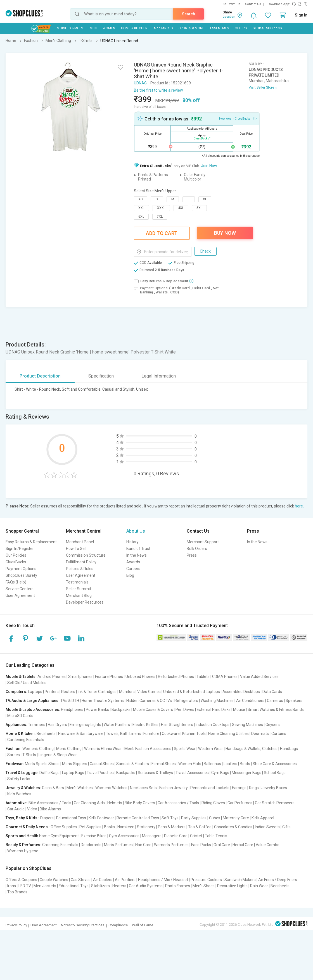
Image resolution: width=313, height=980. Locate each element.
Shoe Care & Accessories (275, 764)
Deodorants (91, 845)
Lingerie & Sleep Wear (58, 755)
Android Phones (52, 677)
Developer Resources (85, 602)
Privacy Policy (16, 925)
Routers (68, 692)
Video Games (149, 692)
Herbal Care (243, 845)
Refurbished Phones (176, 677)
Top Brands (17, 892)
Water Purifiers (117, 725)
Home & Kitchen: (21, 734)
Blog (130, 575)
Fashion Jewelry (174, 788)
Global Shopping (267, 28)
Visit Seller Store (261, 87)
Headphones (72, 710)
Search (188, 14)
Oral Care (222, 845)
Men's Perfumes (118, 845)
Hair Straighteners (177, 725)
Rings (254, 788)
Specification (101, 376)
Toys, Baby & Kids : (22, 818)
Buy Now (225, 233)
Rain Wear (259, 886)
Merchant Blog (79, 595)
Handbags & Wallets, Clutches (252, 749)
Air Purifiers (125, 880)
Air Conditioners (250, 701)
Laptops (35, 692)
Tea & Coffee (200, 827)
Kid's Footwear (101, 818)
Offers (241, 28)
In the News (137, 555)
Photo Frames (178, 886)
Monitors (127, 692)
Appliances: (16, 725)
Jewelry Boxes (274, 788)
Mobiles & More (70, 28)
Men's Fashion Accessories (148, 749)
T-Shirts (29, 755)
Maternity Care (236, 818)
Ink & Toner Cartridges (97, 692)
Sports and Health (22, 836)
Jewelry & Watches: (23, 788)
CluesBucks (16, 562)
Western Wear (211, 749)
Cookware (171, 734)
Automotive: (17, 803)
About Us (136, 531)
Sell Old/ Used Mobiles (27, 683)
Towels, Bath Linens (123, 734)
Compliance (118, 925)
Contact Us (253, 4)
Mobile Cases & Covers (153, 710)
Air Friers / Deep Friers (278, 880)
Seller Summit (79, 589)
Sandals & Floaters (133, 764)
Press (192, 555)
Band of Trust (138, 549)
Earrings (239, 788)
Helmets (115, 803)
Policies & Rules (80, 569)
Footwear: (15, 764)
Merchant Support (203, 542)
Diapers (47, 818)
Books (109, 827)
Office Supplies (64, 827)
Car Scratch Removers (275, 803)
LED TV (25, 886)
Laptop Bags (73, 773)
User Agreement (20, 595)
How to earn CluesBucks (238, 118)
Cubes (215, 818)
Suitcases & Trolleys (155, 773)
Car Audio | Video (22, 809)
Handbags (289, 749)
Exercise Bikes (94, 836)
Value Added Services (259, 677)
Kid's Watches (19, 794)
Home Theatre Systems (103, 701)
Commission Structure (86, 555)
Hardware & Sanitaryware (81, 734)
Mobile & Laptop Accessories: (33, 710)
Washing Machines (217, 701)
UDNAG (140, 83)
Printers (52, 692)
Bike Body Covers (140, 803)
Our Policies (16, 555)
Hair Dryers (57, 725)
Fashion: (14, 749)
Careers (133, 569)
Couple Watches (54, 880)
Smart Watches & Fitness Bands (276, 710)
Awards (133, 562)
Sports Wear (185, 749)
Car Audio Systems (146, 886)
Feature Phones (109, 677)
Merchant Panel (80, 542)
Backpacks (121, 710)
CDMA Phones (225, 677)
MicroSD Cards (20, 716)
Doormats (260, 734)
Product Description (40, 376)
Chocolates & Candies (233, 827)
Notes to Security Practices (83, 925)
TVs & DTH (70, 701)
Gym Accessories (124, 836)
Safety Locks (19, 779)
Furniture (151, 734)
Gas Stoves (81, 880)
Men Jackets (45, 886)
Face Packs (201, 845)
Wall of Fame (143, 925)
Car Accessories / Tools (178, 803)
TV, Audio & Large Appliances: (33, 701)
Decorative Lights (232, 886)
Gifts (286, 827)
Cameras (275, 701)
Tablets (203, 677)
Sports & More (191, 28)
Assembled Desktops (241, 692)
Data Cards (272, 692)
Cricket (196, 836)
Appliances (163, 28)
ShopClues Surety (21, 575)
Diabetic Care (176, 836)
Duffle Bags (49, 773)
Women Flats (190, 764)
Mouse (239, 710)
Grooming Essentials (60, 845)
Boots (245, 764)
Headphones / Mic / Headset (163, 880)
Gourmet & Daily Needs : (28, 827)
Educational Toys (71, 818)
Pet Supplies (90, 827)
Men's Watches (80, 788)
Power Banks (97, 710)
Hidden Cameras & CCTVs (149, 701)
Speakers (294, 701)
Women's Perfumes (171, 845)
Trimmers (37, 725)
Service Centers (20, 589)
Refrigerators (186, 701)
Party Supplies (194, 818)
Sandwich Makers (240, 880)
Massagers (152, 836)
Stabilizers (100, 886)
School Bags (275, 773)
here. (299, 506)
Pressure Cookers (206, 880)
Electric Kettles (145, 725)
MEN (93, 28)
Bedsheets (46, 734)
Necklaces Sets (143, 788)
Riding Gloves (213, 803)
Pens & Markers (172, 827)
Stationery (146, 827)
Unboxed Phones (140, 677)
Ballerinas (212, 764)
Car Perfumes (240, 803)
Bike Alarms (50, 809)
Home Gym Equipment (59, 836)
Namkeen (126, 827)
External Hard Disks (214, 710)
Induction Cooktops (213, 725)
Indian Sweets (267, 827)
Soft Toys (170, 818)
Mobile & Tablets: (21, 677)
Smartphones (80, 677)
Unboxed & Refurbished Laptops (192, 692)
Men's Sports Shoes (42, 764)
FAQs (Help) (16, 582)
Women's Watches (111, 788)
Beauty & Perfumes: (23, 845)
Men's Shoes (204, 886)
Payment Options (21, 569)
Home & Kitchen (134, 28)
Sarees (14, 755)
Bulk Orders (197, 549)
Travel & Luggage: (22, 773)
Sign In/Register (20, 549)
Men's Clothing (69, 749)
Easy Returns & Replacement (31, 542)
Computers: (16, 692)
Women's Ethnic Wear (103, 749)
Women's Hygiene (23, 851)
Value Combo (268, 845)
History (132, 542)
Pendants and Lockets (210, 788)
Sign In (301, 15)
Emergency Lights (85, 725)
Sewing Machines (247, 725)
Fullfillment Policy (81, 562)
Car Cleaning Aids (89, 803)
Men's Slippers (75, 764)
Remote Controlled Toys (138, 818)
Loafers (230, 764)
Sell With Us (232, 4)
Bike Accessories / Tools (50, 803)
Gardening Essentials (26, 740)
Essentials (220, 28)
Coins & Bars (53, 788)
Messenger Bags (246, 773)
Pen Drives (185, 710)
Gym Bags (220, 773)
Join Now (209, 166)
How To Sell (76, 549)
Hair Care (143, 845)
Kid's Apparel (263, 818)
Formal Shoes (164, 764)
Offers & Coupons (21, 880)
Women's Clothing (38, 749)
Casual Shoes (102, 764)
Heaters (119, 886)
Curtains (279, 734)
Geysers (273, 725)
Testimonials (77, 582)
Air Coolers (103, 880)
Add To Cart (162, 233)
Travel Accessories (192, 773)
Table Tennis (216, 836)
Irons (12, 886)
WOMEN (109, 28)
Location (229, 17)
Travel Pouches (100, 773)
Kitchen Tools (194, 734)
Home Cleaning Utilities (228, 734)
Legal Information (159, 376)
